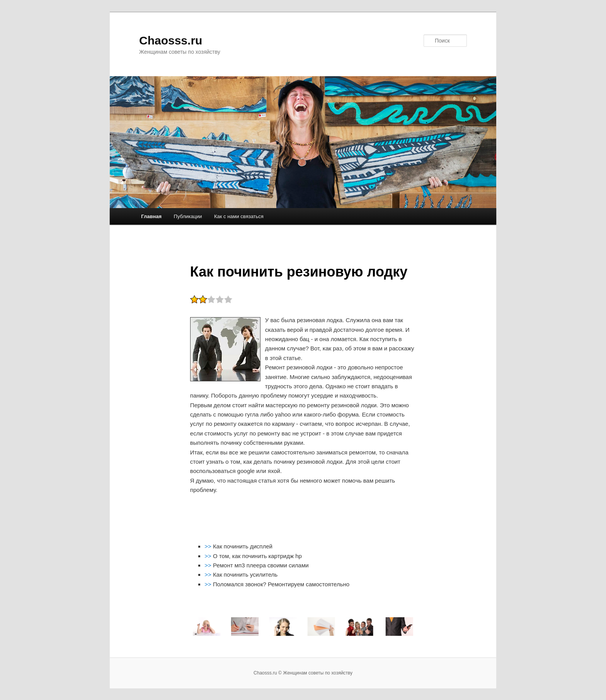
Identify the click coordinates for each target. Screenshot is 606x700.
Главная (151, 216)
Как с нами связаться (239, 216)
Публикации (188, 216)
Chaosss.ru (171, 40)
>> (209, 546)
